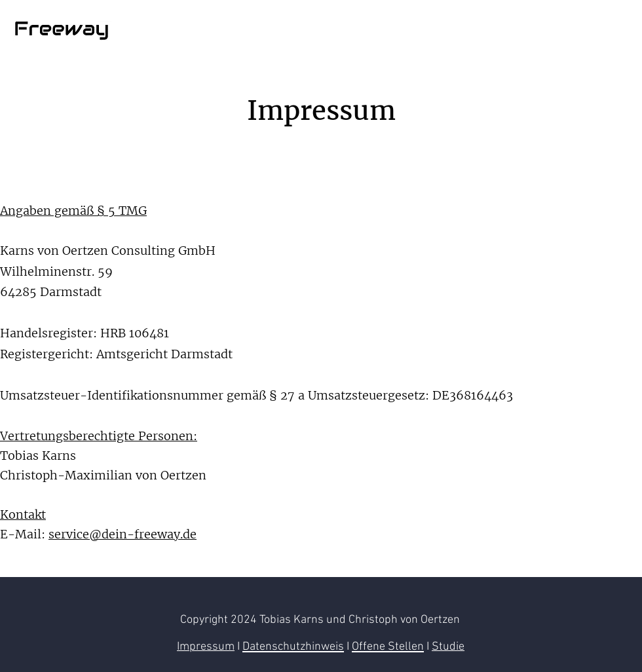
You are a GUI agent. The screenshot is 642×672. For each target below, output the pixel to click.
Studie (448, 647)
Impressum (206, 647)
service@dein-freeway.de (123, 534)
